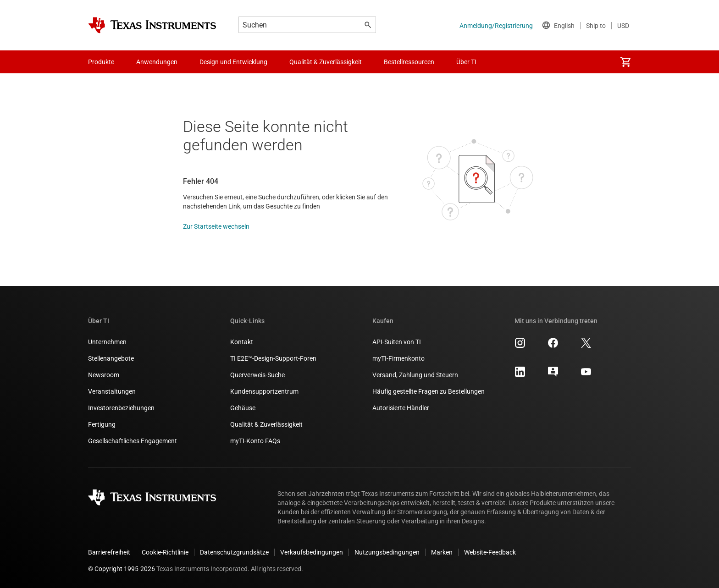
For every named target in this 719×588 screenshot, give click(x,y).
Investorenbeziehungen (121, 408)
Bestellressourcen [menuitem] (409, 62)
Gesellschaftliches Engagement (133, 441)
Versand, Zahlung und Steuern (415, 375)
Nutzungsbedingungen (387, 552)
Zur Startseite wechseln (216, 226)
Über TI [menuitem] (466, 62)
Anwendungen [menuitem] (157, 62)
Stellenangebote (111, 358)
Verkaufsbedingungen (312, 552)
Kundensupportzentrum (264, 391)
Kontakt (242, 342)
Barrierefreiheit (109, 552)
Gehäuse (243, 408)
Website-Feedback (490, 552)
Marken (442, 552)
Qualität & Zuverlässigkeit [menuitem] (326, 62)
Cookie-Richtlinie (165, 552)
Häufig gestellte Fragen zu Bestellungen (429, 391)
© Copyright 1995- (122, 569)
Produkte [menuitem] (101, 62)
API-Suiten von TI (397, 342)
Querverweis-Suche (257, 375)
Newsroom (104, 375)
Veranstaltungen (112, 391)
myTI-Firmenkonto (398, 358)
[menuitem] (625, 62)
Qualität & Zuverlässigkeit (266, 424)
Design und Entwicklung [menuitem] (233, 62)
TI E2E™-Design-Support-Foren (273, 358)
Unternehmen (107, 342)
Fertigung (102, 424)
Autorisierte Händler (401, 408)
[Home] (152, 25)
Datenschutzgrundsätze (234, 552)
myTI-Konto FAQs (255, 441)
